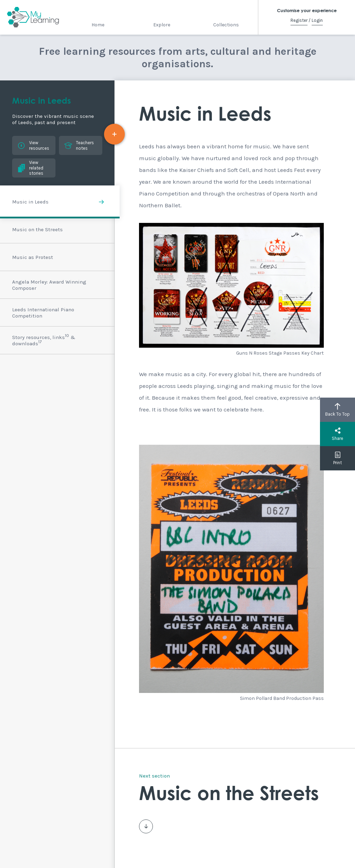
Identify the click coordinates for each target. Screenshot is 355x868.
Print (337, 458)
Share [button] (337, 434)
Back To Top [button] (337, 410)
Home (98, 25)
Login (317, 20)
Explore (162, 25)
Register (299, 20)
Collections (226, 25)
